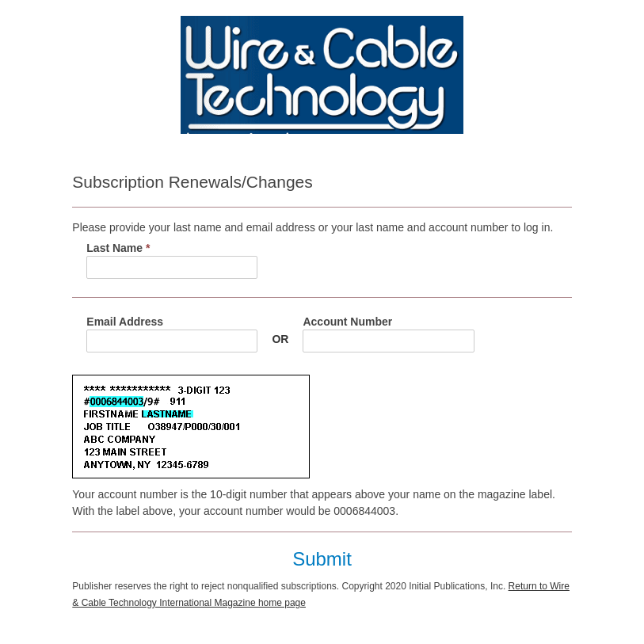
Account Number (347, 322)
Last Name (118, 248)
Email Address (125, 322)
